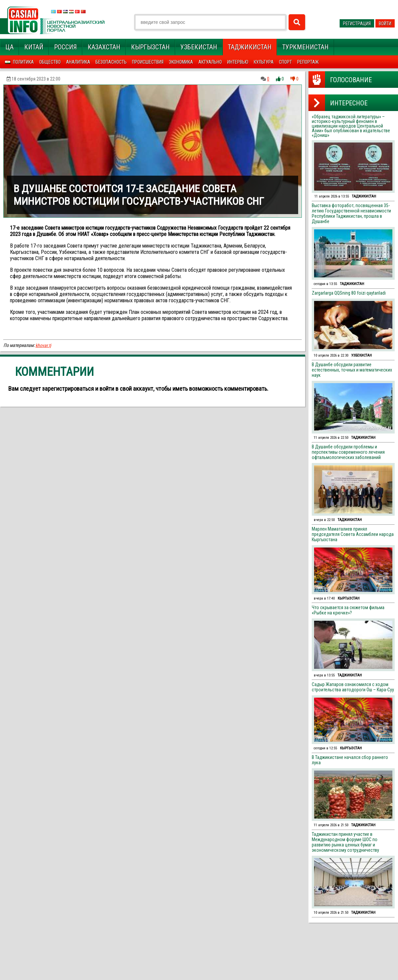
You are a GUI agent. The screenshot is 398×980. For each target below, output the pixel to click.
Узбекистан (199, 47)
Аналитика (78, 62)
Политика (23, 62)
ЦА (9, 47)
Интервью (238, 62)
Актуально (210, 62)
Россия (66, 47)
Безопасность (111, 62)
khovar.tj (43, 345)
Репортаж (308, 62)
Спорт (285, 62)
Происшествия (148, 62)
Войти (385, 24)
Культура (264, 62)
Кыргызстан (150, 47)
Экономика (181, 62)
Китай (34, 47)
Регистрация (357, 24)
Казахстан (104, 47)
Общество (50, 62)
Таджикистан (250, 47)
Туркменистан (305, 47)
